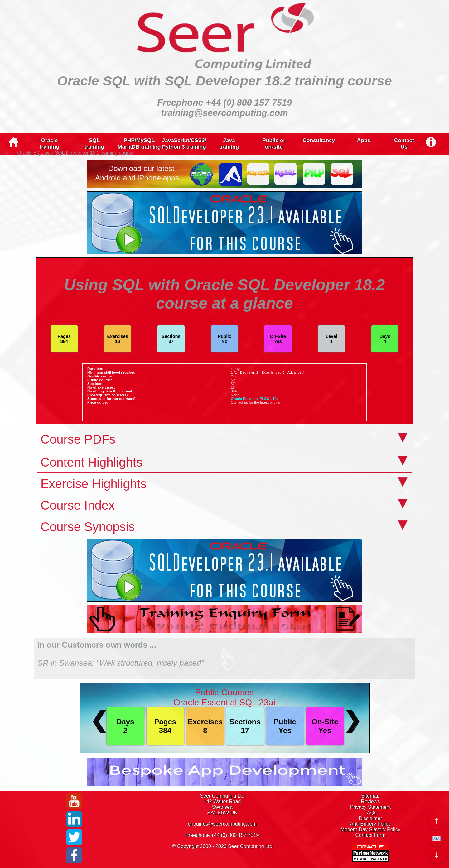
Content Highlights (92, 462)
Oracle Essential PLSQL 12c (255, 399)
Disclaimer (371, 818)
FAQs (370, 813)
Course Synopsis (88, 527)
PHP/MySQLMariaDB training (139, 144)
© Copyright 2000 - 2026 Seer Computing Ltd (222, 846)
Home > (8, 153)
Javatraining (229, 144)
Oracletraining (49, 144)
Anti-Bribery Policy (371, 824)
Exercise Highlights (94, 484)
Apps (364, 140)
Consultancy (319, 140)
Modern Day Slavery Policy (370, 830)
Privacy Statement (370, 807)
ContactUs (404, 144)
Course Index (78, 505)
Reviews (370, 801)
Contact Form (371, 835)
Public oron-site (274, 144)
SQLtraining (94, 144)
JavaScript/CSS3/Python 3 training (184, 144)
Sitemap (371, 796)
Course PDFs (78, 439)
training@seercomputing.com (224, 113)
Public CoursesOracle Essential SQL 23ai (224, 697)
